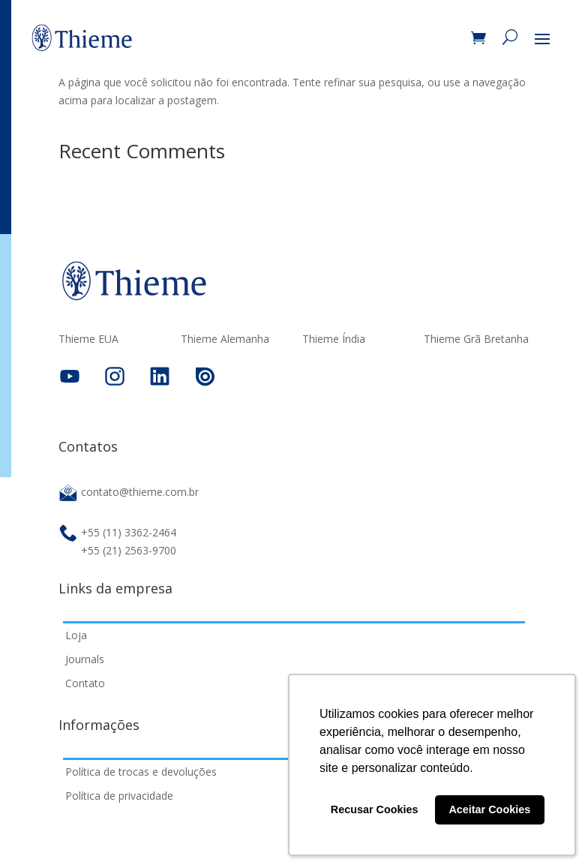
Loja (76, 635)
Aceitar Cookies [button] (489, 809)
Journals (85, 659)
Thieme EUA (88, 340)
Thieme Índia (334, 340)
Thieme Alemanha (225, 340)
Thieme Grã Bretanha (476, 340)
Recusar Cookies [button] (375, 809)
